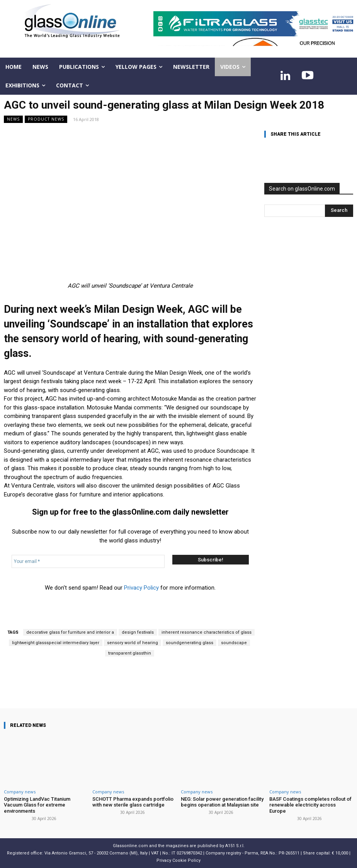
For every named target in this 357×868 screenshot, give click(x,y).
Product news (46, 119)
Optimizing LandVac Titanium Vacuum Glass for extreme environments (37, 805)
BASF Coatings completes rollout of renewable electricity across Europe (310, 805)
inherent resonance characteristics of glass (207, 632)
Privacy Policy (141, 588)
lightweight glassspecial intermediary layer (56, 643)
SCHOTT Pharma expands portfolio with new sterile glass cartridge (133, 802)
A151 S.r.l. (235, 845)
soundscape (234, 643)
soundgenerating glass (190, 643)
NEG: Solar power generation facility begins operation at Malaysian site (222, 802)
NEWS (13, 119)
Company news (20, 792)
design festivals (138, 632)
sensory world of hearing (133, 643)
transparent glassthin (130, 653)
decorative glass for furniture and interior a (70, 632)
